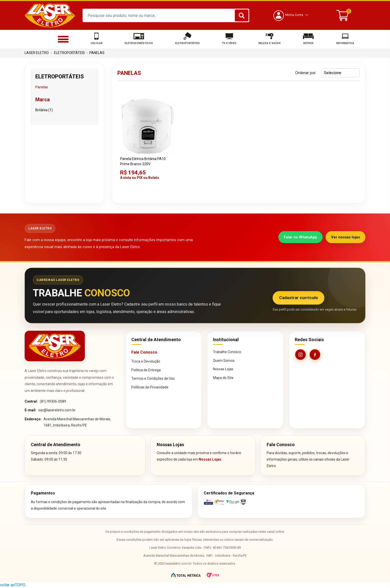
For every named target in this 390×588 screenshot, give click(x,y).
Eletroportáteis (69, 53)
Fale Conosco (144, 352)
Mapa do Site (223, 378)
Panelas (97, 53)
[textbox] (166, 15)
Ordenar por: (306, 73)
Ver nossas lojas (345, 237)
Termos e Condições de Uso (153, 378)
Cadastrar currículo (298, 298)
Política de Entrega (146, 370)
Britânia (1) (44, 110)
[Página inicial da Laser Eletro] (55, 346)
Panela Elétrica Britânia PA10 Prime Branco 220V (143, 161)
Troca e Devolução (146, 361)
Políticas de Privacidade (150, 387)
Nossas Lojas (223, 369)
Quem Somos (224, 361)
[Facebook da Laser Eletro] (315, 355)
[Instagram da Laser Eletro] (300, 355)
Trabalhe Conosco (227, 352)
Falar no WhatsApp (300, 237)
